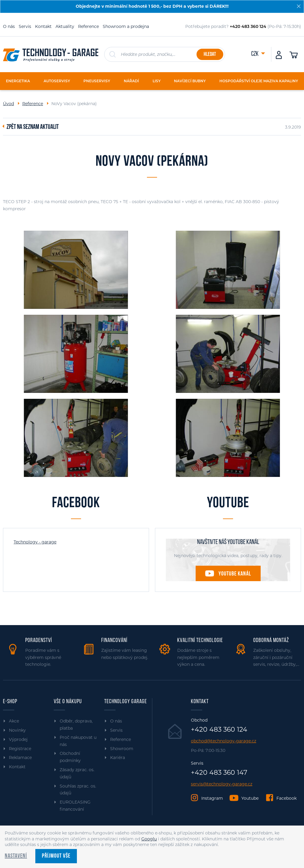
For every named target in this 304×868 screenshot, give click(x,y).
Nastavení (16, 856)
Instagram (212, 798)
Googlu (149, 839)
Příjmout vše (56, 856)
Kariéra (118, 758)
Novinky (17, 730)
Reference (88, 26)
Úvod (8, 104)
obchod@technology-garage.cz (224, 741)
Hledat (210, 54)
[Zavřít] (299, 6)
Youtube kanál (235, 574)
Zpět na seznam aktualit (33, 127)
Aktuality (65, 26)
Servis (25, 26)
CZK (255, 54)
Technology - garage (35, 542)
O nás (9, 26)
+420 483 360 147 (219, 773)
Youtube (250, 798)
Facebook (286, 798)
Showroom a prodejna (126, 26)
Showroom (122, 749)
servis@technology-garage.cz (222, 784)
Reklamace (20, 758)
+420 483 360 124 (219, 730)
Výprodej (18, 739)
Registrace (20, 749)
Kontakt (43, 26)
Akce (14, 721)
